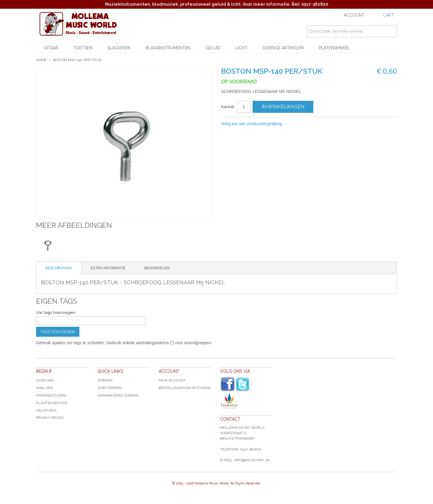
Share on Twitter (319, 124)
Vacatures (46, 410)
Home (41, 60)
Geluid (213, 48)
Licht (241, 48)
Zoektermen (110, 388)
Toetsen (83, 48)
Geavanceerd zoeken (118, 395)
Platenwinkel (334, 48)
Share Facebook (307, 124)
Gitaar (51, 48)
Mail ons (45, 388)
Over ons (45, 380)
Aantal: (228, 107)
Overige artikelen (283, 48)
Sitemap (105, 380)
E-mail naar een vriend (295, 124)
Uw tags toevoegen (56, 312)
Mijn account (172, 380)
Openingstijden (51, 395)
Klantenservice (52, 403)
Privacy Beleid (50, 418)
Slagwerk (119, 48)
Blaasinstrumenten (168, 48)
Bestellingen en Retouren (185, 388)
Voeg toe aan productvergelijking (252, 124)
